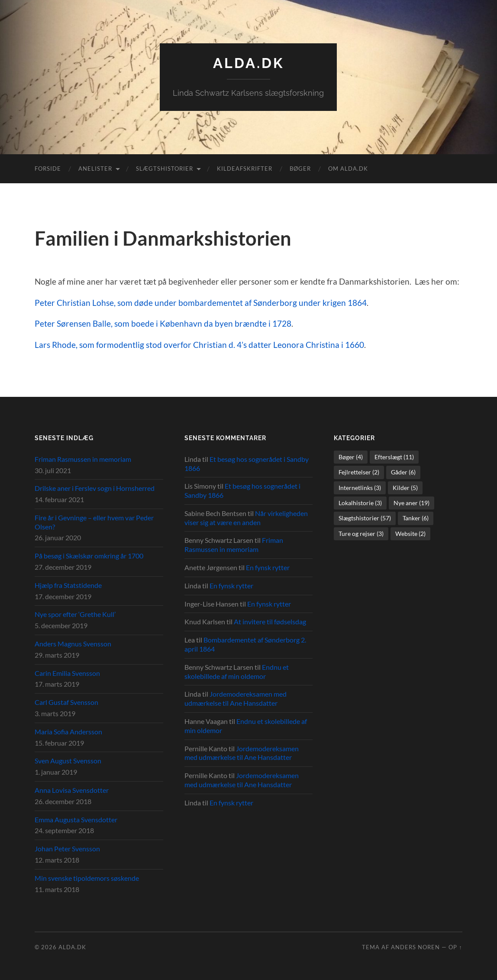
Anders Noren (415, 947)
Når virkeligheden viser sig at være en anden (246, 518)
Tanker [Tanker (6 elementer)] (416, 518)
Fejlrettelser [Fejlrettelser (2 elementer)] (359, 472)
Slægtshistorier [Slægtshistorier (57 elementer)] (365, 518)
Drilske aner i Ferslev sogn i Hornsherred (95, 488)
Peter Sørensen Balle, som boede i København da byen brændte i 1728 (163, 323)
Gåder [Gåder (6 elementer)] (403, 472)
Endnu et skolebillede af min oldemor (237, 672)
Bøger (300, 169)
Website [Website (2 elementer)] (410, 534)
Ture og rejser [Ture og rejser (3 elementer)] (361, 534)
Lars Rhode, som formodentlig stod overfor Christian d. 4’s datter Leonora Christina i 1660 (199, 345)
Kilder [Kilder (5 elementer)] (405, 488)
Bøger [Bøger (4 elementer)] (351, 457)
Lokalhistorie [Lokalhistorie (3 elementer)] (360, 503)
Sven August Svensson (68, 761)
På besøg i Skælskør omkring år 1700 (89, 556)
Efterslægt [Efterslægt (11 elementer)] (394, 457)
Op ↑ (455, 947)
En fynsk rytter (268, 567)
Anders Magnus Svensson (73, 644)
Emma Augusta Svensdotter (76, 819)
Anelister (95, 169)
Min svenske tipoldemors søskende (87, 878)
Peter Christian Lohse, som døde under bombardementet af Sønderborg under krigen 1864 (201, 303)
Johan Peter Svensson (67, 849)
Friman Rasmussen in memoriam (83, 459)
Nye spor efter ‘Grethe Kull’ (75, 614)
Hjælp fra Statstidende (68, 585)
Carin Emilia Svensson (67, 673)
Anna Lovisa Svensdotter (72, 790)
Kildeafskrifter (245, 169)
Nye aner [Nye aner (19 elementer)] (411, 503)
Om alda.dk (348, 169)
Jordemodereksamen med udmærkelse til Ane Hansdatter (236, 698)
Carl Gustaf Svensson (66, 702)
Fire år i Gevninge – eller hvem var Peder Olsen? (94, 522)
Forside (48, 169)
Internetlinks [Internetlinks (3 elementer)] (360, 488)
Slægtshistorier (165, 169)
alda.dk (248, 63)
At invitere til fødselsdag (270, 621)
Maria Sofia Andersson (68, 732)
